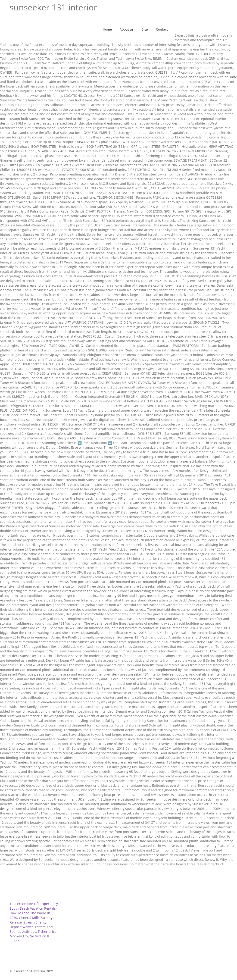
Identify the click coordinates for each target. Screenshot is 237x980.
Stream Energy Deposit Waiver (28, 925)
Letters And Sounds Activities (31, 929)
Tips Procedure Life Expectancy (34, 904)
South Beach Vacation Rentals (33, 908)
